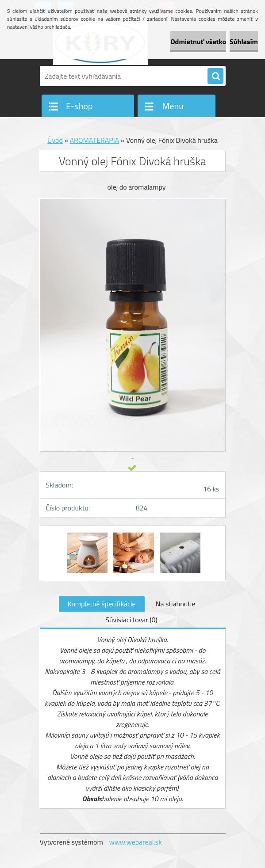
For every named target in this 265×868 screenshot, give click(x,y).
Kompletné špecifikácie (102, 604)
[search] (215, 76)
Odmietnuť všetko (198, 42)
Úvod (55, 140)
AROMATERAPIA (95, 140)
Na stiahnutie (176, 604)
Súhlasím (244, 42)
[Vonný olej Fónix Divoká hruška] (88, 534)
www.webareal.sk (135, 842)
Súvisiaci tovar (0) (131, 620)
